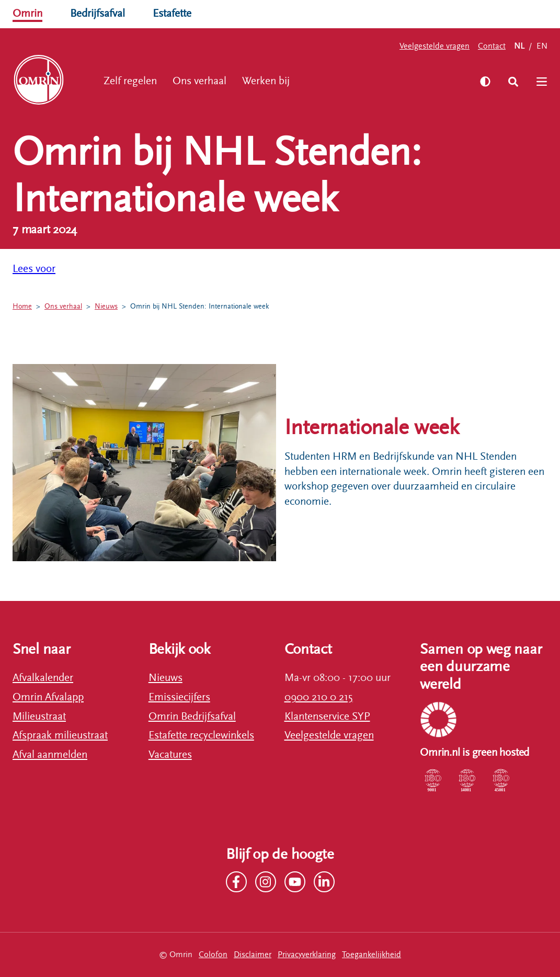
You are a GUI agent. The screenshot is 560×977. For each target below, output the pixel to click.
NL (519, 46)
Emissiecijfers (179, 697)
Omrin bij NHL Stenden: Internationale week (199, 306)
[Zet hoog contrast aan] (485, 82)
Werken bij (266, 81)
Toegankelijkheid (372, 955)
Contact (492, 46)
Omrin (27, 14)
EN (542, 46)
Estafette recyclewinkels (201, 735)
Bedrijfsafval (98, 14)
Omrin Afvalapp (48, 697)
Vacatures (170, 755)
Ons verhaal (199, 81)
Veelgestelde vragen (435, 46)
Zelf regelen (130, 81)
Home (22, 306)
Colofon (213, 955)
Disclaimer (253, 955)
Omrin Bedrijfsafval (192, 717)
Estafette (172, 14)
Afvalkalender (43, 678)
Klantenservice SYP (327, 717)
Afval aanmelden (50, 755)
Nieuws (106, 306)
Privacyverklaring (307, 955)
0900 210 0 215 (319, 697)
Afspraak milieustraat (60, 735)
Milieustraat (39, 717)
